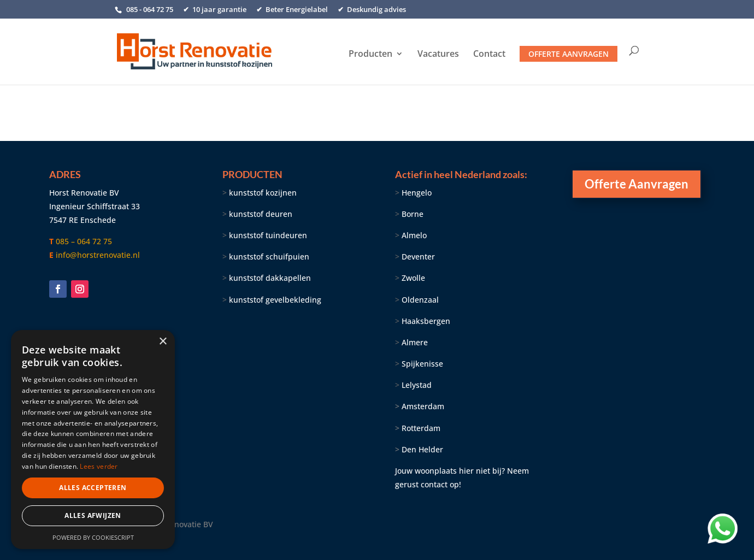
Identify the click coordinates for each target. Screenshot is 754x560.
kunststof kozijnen (263, 193)
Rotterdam (421, 428)
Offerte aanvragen (569, 54)
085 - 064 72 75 (149, 9)
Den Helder (422, 449)
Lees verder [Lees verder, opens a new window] (99, 466)
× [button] (163, 342)
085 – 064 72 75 (84, 241)
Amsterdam (420, 406)
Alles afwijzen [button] (93, 515)
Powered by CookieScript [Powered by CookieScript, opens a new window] (93, 537)
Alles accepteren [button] (93, 488)
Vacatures (438, 55)
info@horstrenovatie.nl (98, 255)
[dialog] (93, 440)
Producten (370, 55)
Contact (489, 55)
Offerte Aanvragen (637, 184)
